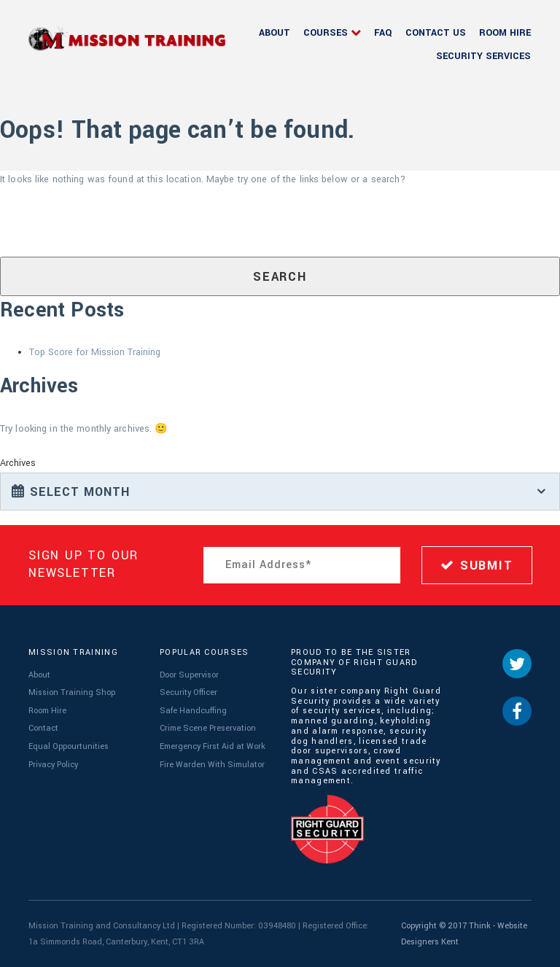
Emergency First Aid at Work (213, 746)
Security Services (483, 56)
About (275, 33)
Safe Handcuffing (193, 711)
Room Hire (505, 33)
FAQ (383, 33)
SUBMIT (477, 566)
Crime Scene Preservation (208, 728)
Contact (43, 728)
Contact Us (436, 33)
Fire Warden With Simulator (212, 765)
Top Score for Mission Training (95, 352)
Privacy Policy (53, 765)
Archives (18, 463)
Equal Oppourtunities (69, 746)
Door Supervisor (189, 675)
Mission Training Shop (72, 692)
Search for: (22, 224)
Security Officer (188, 692)
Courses (326, 33)
